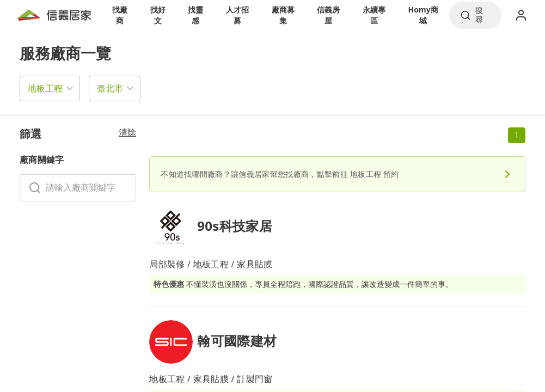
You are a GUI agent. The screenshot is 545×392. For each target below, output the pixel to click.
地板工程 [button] (45, 88)
